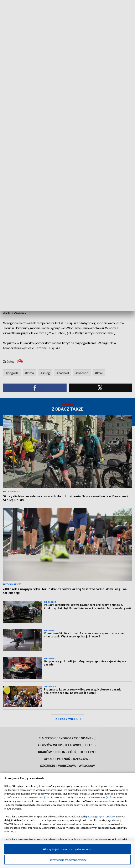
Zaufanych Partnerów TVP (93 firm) (96, 797)
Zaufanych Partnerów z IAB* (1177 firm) (35, 797)
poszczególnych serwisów (101, 816)
